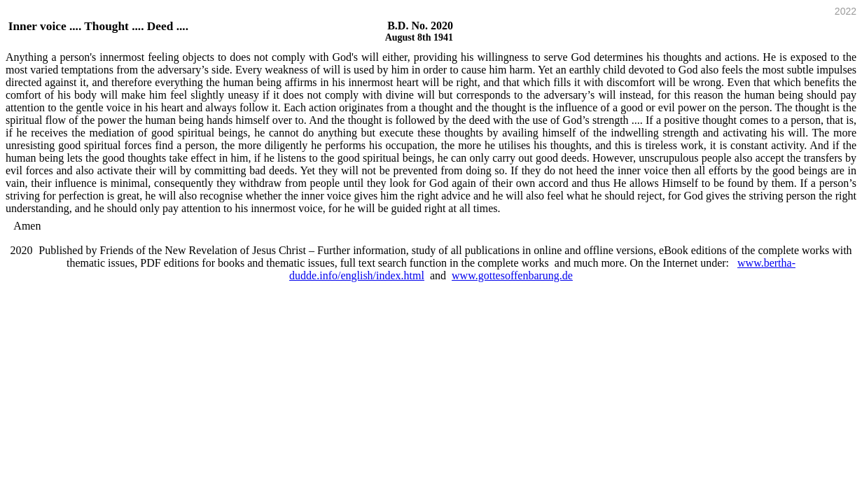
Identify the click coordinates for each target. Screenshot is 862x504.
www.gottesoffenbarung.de (512, 275)
